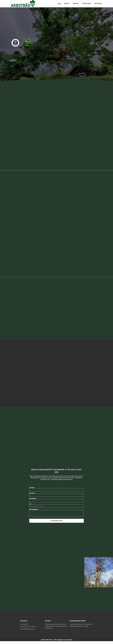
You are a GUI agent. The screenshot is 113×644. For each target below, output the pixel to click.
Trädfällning (87, 4)
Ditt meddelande (57, 516)
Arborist (76, 4)
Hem (59, 4)
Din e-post (57, 497)
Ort (57, 508)
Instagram (98, 4)
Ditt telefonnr (57, 502)
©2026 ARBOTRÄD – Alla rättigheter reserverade (57, 643)
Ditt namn (57, 492)
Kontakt (67, 4)
